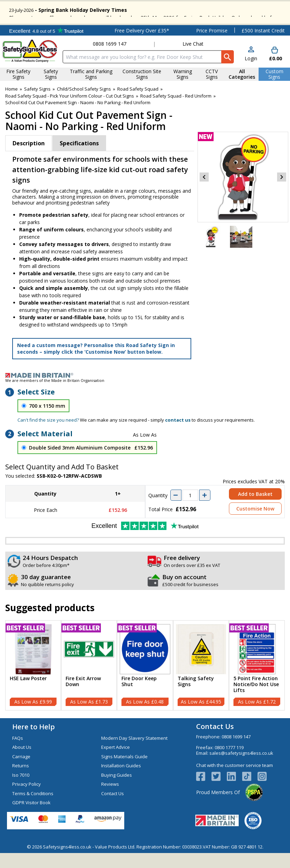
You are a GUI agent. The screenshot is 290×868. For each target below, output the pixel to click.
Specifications (79, 159)
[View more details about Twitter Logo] (219, 793)
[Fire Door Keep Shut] (145, 681)
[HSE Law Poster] (33, 681)
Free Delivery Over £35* (142, 47)
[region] (33, 665)
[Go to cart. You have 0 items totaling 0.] (275, 70)
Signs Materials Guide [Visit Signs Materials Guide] (124, 773)
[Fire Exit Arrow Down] (89, 681)
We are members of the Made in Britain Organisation (55, 396)
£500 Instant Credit (263, 47)
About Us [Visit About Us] (22, 763)
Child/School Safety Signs (84, 105)
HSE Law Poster (28, 695)
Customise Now (255, 525)
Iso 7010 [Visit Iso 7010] (21, 791)
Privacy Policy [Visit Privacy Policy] (27, 800)
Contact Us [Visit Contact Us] (113, 809)
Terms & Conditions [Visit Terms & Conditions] (33, 809)
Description (29, 159)
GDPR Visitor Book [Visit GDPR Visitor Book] (31, 819)
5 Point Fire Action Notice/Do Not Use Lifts (256, 700)
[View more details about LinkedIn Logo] (235, 793)
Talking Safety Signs (196, 698)
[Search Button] (227, 73)
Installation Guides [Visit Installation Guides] (121, 782)
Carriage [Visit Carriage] (21, 773)
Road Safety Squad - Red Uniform (176, 112)
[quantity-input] (190, 512)
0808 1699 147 (110, 60)
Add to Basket (255, 510)
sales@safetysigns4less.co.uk (241, 769)
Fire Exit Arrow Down (83, 698)
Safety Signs (37, 105)
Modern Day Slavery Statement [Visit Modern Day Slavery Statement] (134, 754)
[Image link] (145, 391)
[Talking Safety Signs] (201, 681)
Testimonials (46, 46)
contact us (178, 436)
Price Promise (212, 47)
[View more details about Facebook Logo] (204, 793)
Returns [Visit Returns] (21, 782)
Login (251, 74)
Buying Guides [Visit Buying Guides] (117, 791)
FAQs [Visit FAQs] (18, 754)
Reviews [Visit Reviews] (110, 800)
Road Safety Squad (138, 105)
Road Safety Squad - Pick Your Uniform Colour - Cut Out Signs (70, 112)
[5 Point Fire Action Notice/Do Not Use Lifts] (257, 681)
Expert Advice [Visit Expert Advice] (116, 763)
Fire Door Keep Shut (139, 698)
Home (12, 105)
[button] (251, 70)
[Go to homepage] (30, 67)
